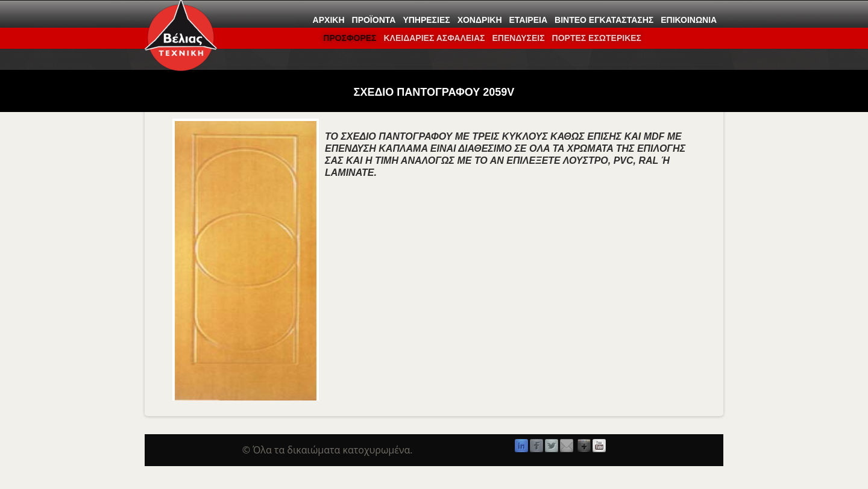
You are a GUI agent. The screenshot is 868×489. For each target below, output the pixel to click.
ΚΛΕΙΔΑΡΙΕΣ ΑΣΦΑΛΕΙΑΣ (434, 38)
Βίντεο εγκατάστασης (604, 20)
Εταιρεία (529, 20)
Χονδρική (480, 20)
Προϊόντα (374, 20)
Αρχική (329, 20)
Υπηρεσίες (426, 20)
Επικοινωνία (689, 20)
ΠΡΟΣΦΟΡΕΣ (350, 38)
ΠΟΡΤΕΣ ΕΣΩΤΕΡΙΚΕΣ (597, 38)
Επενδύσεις (518, 38)
